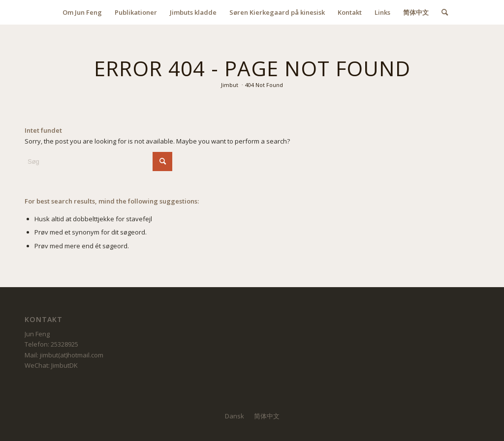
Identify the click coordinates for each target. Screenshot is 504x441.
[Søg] (441, 12)
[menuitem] (82, 12)
